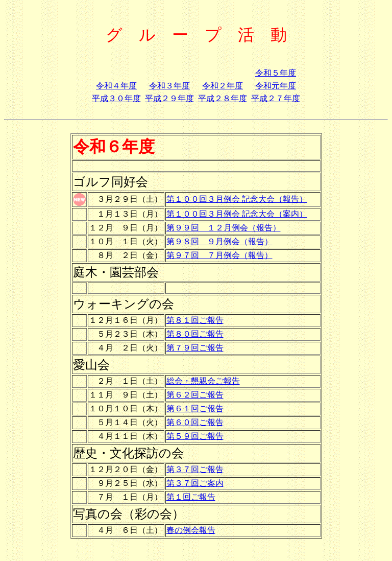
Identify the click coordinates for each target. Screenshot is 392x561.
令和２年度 (223, 86)
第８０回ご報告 (195, 334)
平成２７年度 (276, 98)
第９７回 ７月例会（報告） (219, 255)
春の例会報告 (191, 530)
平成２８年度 (223, 98)
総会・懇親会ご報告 (203, 381)
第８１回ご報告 (195, 320)
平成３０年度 (116, 98)
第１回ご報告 (191, 497)
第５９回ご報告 (195, 436)
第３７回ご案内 (195, 483)
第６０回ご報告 (195, 422)
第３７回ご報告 (195, 469)
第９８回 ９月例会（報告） (219, 241)
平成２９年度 (169, 98)
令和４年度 (116, 86)
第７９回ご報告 (195, 348)
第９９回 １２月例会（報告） (224, 228)
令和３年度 (169, 86)
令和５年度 (276, 73)
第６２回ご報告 (195, 395)
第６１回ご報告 (195, 408)
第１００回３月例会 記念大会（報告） (237, 199)
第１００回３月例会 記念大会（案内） (237, 214)
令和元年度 (276, 86)
